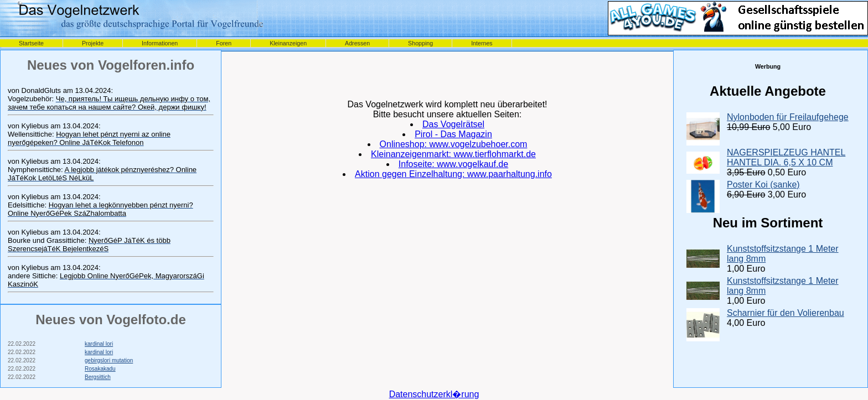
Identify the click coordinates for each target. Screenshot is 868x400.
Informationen (160, 43)
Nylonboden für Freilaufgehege (788, 117)
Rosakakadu (100, 369)
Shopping (420, 43)
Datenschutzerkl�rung (434, 394)
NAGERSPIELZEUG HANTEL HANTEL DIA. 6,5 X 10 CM (786, 157)
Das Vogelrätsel (453, 124)
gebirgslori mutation (109, 360)
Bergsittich (98, 377)
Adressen (357, 43)
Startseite (31, 43)
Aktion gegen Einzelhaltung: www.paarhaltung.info (453, 174)
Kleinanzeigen (288, 43)
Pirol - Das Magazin (453, 134)
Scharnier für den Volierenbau (786, 313)
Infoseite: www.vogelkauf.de (453, 164)
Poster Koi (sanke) (763, 185)
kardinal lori (99, 344)
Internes (482, 43)
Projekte (93, 43)
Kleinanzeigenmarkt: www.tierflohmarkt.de (453, 154)
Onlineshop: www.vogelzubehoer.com (454, 144)
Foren (224, 43)
